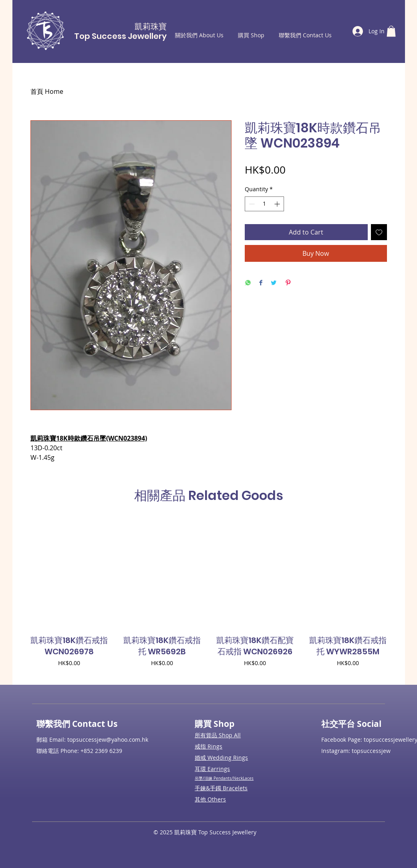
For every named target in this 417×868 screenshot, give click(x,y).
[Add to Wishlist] (379, 232)
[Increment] (278, 204)
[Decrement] (251, 204)
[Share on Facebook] (261, 283)
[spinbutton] (264, 204)
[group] (209, 599)
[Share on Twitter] (274, 283)
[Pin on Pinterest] (288, 283)
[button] (391, 31)
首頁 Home (47, 91)
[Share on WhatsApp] (248, 283)
